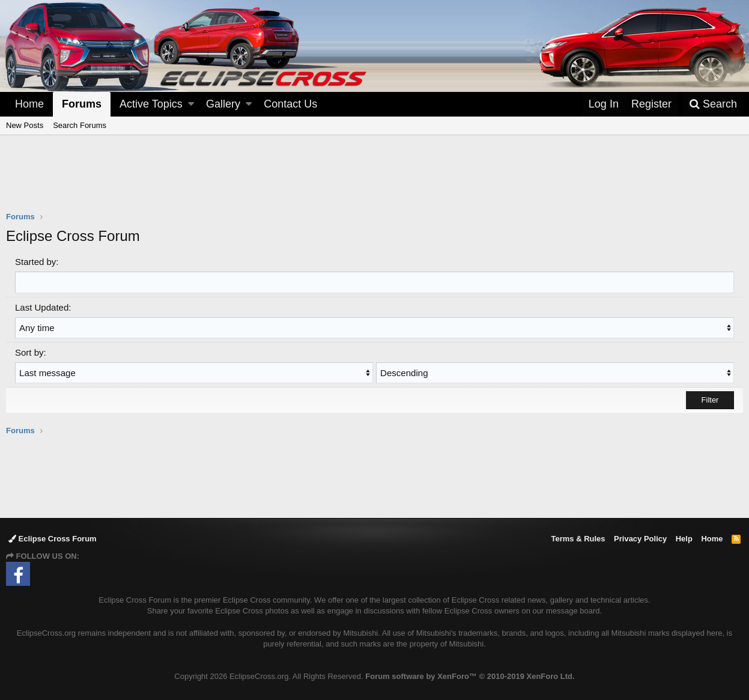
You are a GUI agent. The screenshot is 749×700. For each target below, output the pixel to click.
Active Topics (151, 104)
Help (684, 539)
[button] (191, 104)
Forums (82, 104)
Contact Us (290, 104)
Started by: (37, 262)
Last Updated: (43, 307)
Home (29, 104)
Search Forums (80, 125)
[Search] (713, 104)
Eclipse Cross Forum (53, 539)
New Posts (25, 125)
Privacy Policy (640, 539)
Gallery (223, 104)
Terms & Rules (578, 539)
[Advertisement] (375, 181)
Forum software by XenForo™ (470, 676)
